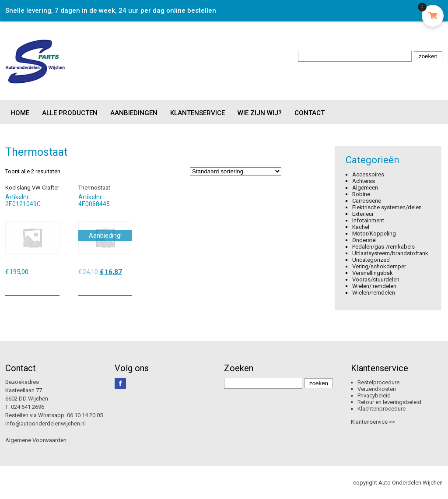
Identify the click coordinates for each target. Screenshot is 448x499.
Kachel (361, 227)
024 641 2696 (28, 407)
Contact (310, 113)
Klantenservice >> (373, 422)
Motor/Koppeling (374, 234)
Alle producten (70, 113)
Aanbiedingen (134, 113)
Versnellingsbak (373, 273)
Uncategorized (371, 260)
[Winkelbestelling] (236, 171)
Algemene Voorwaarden (36, 440)
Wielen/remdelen (374, 293)
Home (20, 113)
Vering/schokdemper (379, 266)
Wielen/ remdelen (374, 286)
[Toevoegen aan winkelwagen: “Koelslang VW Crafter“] (54, 286)
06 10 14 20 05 (85, 415)
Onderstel (364, 240)
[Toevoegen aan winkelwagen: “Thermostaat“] (126, 286)
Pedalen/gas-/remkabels (383, 247)
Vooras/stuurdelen (376, 279)
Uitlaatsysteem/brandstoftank (390, 253)
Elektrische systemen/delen (387, 207)
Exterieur (363, 214)
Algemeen (365, 188)
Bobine (361, 194)
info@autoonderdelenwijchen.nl (45, 423)
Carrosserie (367, 201)
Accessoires (368, 174)
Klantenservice (198, 113)
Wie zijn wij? (260, 113)
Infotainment (368, 220)
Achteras (364, 181)
